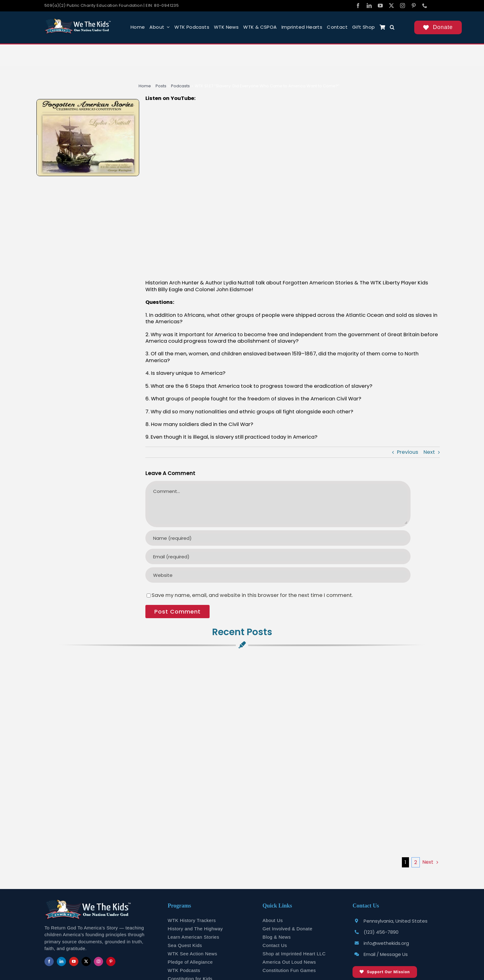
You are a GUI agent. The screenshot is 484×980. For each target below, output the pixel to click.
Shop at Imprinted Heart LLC (294, 954)
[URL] (278, 575)
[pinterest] (414, 6)
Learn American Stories (193, 937)
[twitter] (391, 6)
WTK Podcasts (184, 970)
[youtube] (380, 6)
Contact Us (275, 945)
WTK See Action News (192, 954)
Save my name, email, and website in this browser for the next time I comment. (252, 595)
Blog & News (277, 937)
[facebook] (358, 6)
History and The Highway (195, 929)
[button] (392, 27)
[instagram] (403, 6)
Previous (408, 452)
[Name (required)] (278, 538)
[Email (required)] (278, 556)
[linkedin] (369, 6)
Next (429, 452)
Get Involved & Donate (288, 929)
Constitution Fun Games (289, 970)
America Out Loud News (289, 962)
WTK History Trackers (192, 920)
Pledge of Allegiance (190, 962)
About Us (273, 920)
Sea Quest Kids (185, 945)
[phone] (425, 6)
